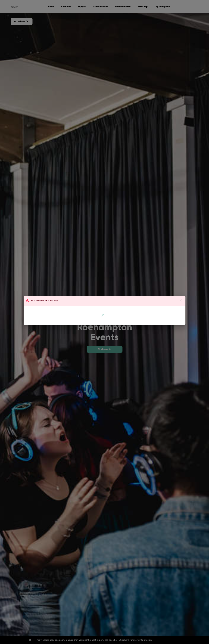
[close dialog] (181, 300)
